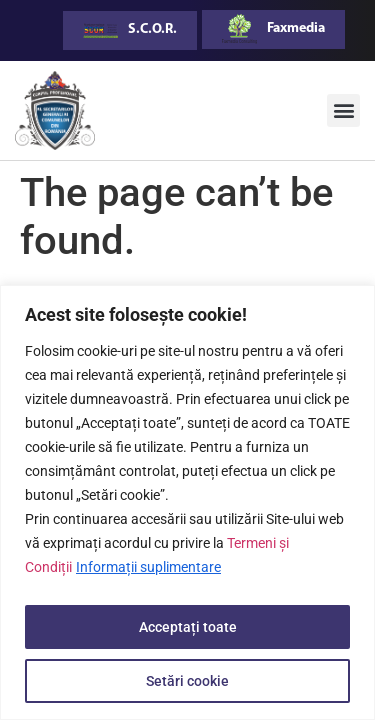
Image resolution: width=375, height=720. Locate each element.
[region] (187, 502)
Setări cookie (187, 681)
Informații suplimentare (148, 567)
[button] (343, 110)
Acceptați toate (188, 627)
